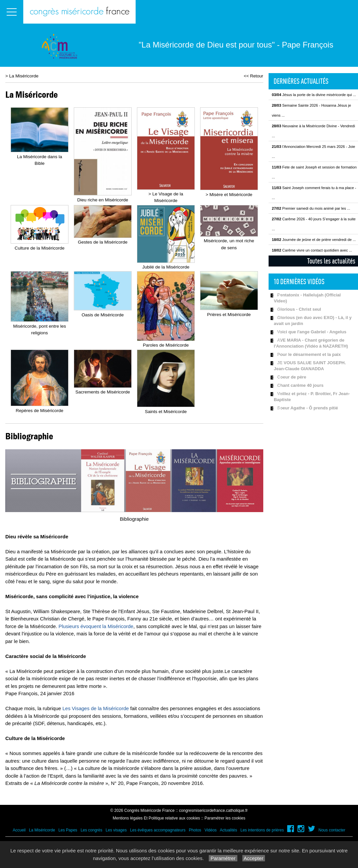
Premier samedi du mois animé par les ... (311, 208)
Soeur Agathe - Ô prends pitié (308, 408)
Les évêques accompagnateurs (158, 830)
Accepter (254, 858)
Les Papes (68, 830)
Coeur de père (292, 377)
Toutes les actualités (331, 261)
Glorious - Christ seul (299, 309)
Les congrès (91, 830)
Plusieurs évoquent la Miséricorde (96, 626)
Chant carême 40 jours (300, 385)
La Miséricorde (24, 76)
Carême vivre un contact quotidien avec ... (312, 250)
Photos (195, 830)
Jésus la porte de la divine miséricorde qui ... (314, 95)
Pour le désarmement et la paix (309, 354)
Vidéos (210, 830)
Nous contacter (332, 830)
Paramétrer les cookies (225, 818)
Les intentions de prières (262, 830)
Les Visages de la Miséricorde (96, 708)
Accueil (19, 830)
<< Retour (253, 76)
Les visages (116, 830)
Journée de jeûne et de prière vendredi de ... (314, 240)
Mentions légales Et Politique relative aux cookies (156, 818)
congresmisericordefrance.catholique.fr (214, 811)
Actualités (228, 830)
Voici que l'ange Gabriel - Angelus (312, 332)
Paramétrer (223, 858)
